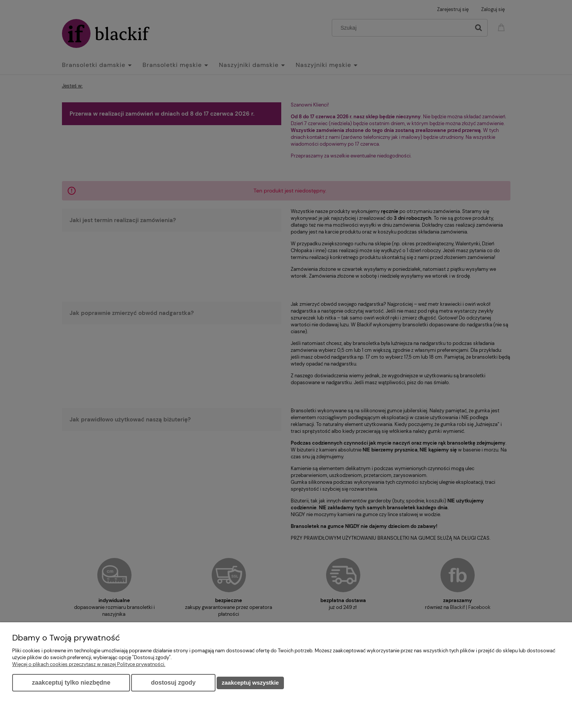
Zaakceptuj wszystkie (250, 683)
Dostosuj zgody (173, 683)
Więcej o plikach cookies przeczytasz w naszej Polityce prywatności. (89, 664)
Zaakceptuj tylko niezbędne (71, 683)
